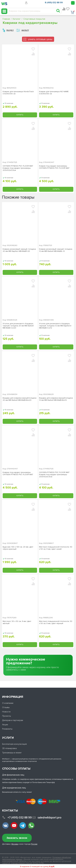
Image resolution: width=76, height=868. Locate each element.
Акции (5, 725)
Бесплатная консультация (14, 744)
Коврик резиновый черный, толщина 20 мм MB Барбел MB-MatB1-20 (19, 250)
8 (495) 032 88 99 (54, 3)
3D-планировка (9, 748)
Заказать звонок (17, 838)
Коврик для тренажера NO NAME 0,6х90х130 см (54, 93)
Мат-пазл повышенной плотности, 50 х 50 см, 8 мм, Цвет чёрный (56, 622)
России (34, 844)
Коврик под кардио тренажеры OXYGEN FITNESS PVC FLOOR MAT (54, 167)
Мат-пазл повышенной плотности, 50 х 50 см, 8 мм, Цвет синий (56, 548)
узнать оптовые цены (40, 39)
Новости (6, 712)
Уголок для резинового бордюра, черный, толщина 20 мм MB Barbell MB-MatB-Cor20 (18, 326)
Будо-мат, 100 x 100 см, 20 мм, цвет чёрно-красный (18, 548)
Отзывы (6, 707)
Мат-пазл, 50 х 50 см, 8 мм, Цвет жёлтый (17, 622)
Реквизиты (7, 729)
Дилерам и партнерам (13, 720)
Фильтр (25, 30)
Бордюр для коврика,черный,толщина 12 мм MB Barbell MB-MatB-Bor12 (56, 399)
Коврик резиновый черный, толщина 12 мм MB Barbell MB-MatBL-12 (56, 250)
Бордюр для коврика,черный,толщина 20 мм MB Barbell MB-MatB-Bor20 (20, 399)
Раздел (10, 30)
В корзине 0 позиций (37, 866)
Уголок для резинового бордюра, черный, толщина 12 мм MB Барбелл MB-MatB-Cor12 (55, 326)
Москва (15, 844)
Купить (20, 115)
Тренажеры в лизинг (12, 753)
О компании (8, 703)
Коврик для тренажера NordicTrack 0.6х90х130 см (18, 93)
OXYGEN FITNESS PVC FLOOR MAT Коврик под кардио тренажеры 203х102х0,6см (18, 168)
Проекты (7, 716)
